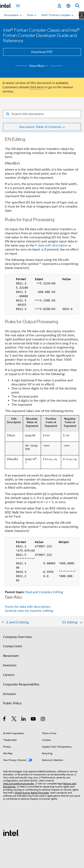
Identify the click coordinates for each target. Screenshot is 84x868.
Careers (9, 675)
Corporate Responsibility (21, 684)
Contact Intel (12, 646)
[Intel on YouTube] (34, 720)
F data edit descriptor (51, 245)
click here (37, 87)
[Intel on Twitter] (14, 720)
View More (39, 66)
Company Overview (17, 637)
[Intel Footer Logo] (11, 833)
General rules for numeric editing (29, 611)
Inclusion (9, 694)
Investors (10, 665)
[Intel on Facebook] (5, 720)
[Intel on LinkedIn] (24, 720)
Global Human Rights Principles (32, 793)
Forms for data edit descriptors (28, 607)
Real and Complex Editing (44, 592)
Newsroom (11, 656)
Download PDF (42, 52)
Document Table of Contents (40, 127)
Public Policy (12, 703)
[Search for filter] (42, 114)
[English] (68, 6)
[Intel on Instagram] (43, 720)
